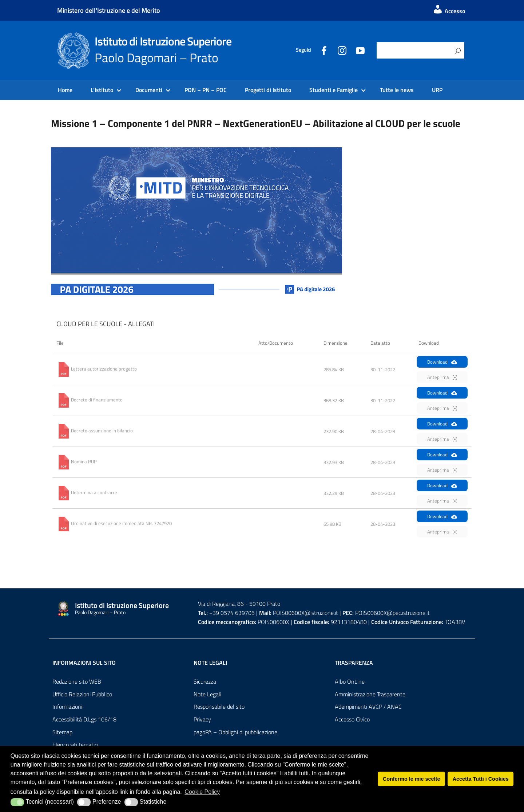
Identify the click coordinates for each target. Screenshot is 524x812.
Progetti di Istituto (268, 90)
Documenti (149, 90)
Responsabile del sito (219, 707)
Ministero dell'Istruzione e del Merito (109, 10)
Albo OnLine (350, 681)
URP (437, 90)
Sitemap (62, 732)
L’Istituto (102, 90)
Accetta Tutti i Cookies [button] (481, 779)
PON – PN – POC (206, 90)
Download (442, 362)
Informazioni (67, 707)
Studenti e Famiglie (334, 90)
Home (65, 90)
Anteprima (442, 377)
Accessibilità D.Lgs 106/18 (84, 719)
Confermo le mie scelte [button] (412, 779)
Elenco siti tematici (75, 745)
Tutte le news (397, 90)
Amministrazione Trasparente (370, 694)
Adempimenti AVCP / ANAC (368, 707)
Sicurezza (205, 681)
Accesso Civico (352, 719)
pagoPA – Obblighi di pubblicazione (235, 732)
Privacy (202, 719)
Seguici (303, 50)
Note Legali (207, 694)
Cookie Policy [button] (202, 792)
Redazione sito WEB (77, 681)
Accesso (449, 11)
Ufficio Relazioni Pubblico (82, 694)
